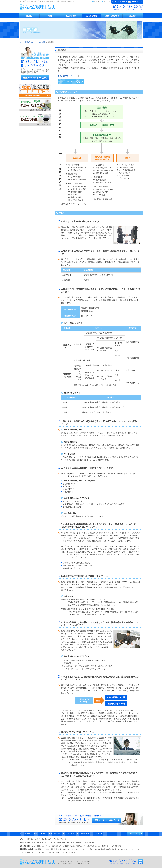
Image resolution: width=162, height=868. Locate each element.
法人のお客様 (91, 16)
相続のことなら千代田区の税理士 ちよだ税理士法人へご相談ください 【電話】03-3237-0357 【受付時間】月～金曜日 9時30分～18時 (99, 819)
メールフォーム (127, 2)
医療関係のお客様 (112, 16)
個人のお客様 (71, 16)
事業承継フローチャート (68, 76)
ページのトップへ (135, 834)
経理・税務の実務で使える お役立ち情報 (35, 119)
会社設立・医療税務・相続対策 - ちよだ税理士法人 (29, 16)
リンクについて (41, 853)
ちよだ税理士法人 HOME (27, 42)
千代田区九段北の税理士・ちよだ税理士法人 (37, 862)
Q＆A (71, 82)
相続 (50, 16)
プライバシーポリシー (56, 853)
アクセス (96, 2)
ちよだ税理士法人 (37, 7)
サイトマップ (106, 2)
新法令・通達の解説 (35, 105)
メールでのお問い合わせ (35, 78)
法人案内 (133, 16)
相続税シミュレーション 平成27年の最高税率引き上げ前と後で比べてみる (35, 90)
